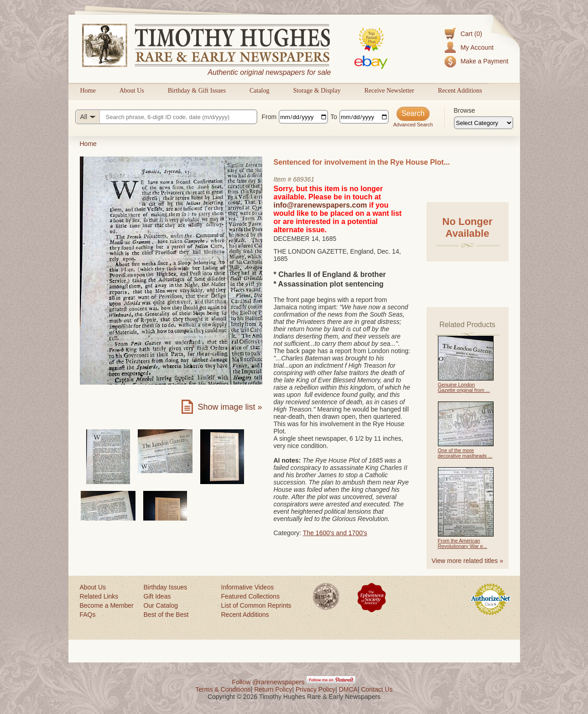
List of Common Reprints (256, 605)
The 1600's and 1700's (335, 533)
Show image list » (230, 407)
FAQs (88, 615)
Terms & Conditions (223, 689)
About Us (132, 91)
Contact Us (377, 689)
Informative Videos (248, 587)
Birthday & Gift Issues (197, 91)
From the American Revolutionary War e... (463, 543)
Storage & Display (317, 91)
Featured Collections (250, 596)
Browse (465, 110)
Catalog (260, 91)
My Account (477, 47)
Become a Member (107, 605)
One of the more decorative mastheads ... (465, 453)
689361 (304, 179)
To (334, 117)
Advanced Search (413, 125)
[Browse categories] (484, 123)
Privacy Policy (315, 689)
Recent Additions (460, 91)
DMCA (348, 689)
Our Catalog (161, 605)
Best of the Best (166, 615)
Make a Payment (484, 61)
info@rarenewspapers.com (320, 205)
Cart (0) (471, 34)
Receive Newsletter (389, 91)
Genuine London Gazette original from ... (464, 387)
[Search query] (166, 117)
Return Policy (273, 689)
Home (88, 91)
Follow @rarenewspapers (268, 682)
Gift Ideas (157, 596)
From (269, 117)
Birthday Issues (166, 587)
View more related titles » (467, 561)
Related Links (99, 596)
